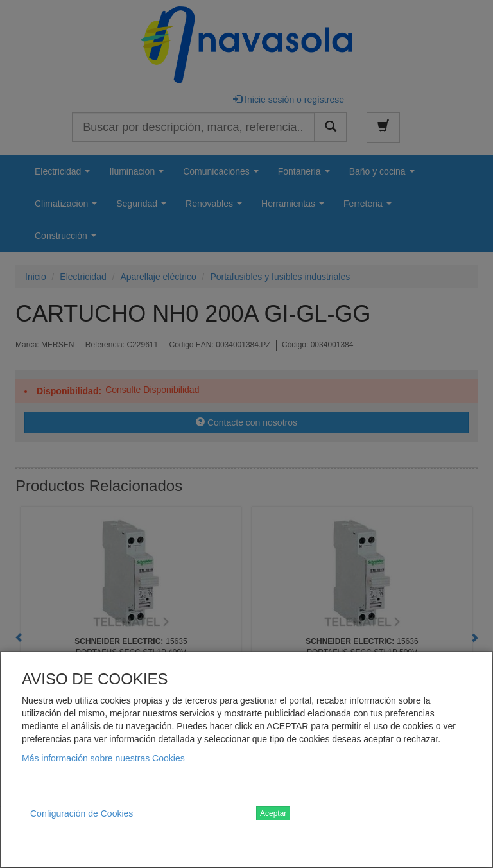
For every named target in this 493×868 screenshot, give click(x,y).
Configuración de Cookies (82, 813)
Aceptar (273, 813)
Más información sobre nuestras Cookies (103, 758)
